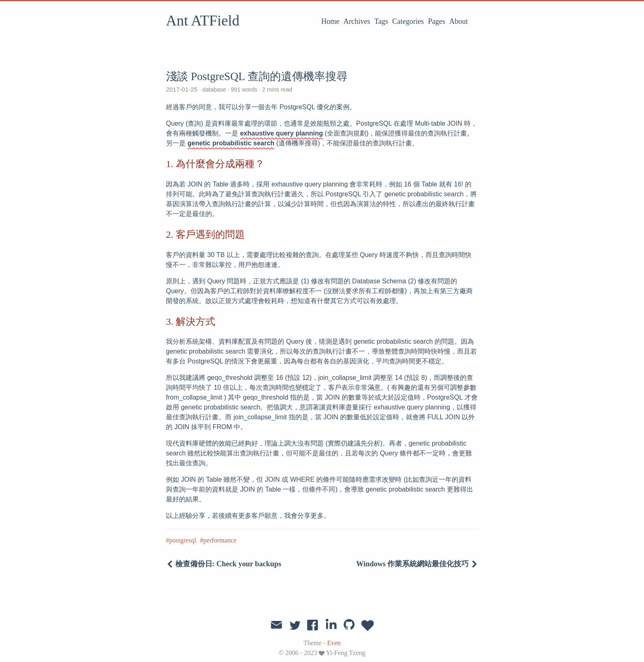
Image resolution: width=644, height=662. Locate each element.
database (214, 90)
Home (330, 21)
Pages (437, 21)
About (459, 21)
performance (220, 540)
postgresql (183, 540)
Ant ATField (203, 21)
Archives (357, 21)
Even (334, 643)
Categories (408, 21)
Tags (381, 21)
